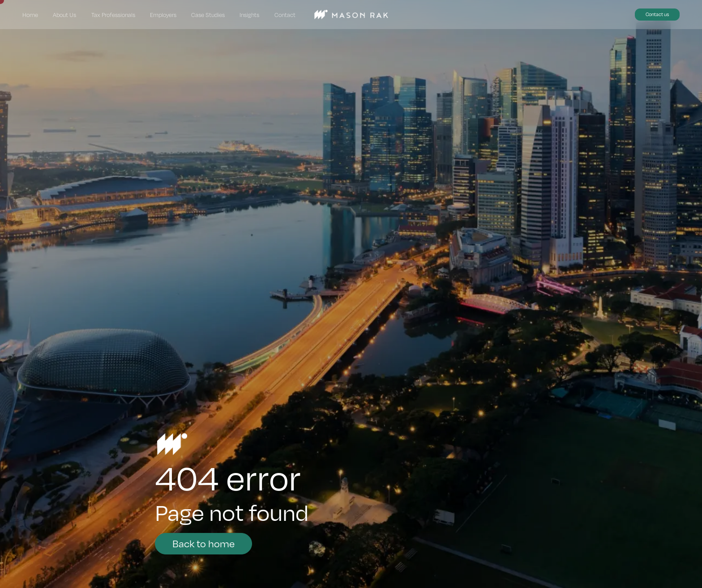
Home (30, 15)
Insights (249, 15)
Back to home (203, 543)
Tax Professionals (113, 15)
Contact (285, 15)
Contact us (657, 14)
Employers (163, 15)
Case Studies (208, 15)
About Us (64, 15)
